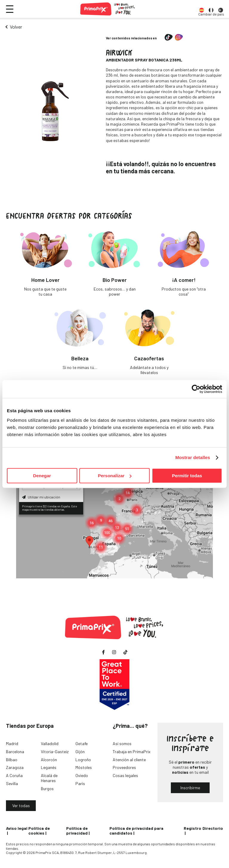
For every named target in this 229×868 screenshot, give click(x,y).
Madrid (12, 743)
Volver (16, 27)
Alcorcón (49, 760)
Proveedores (124, 767)
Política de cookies (39, 831)
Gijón (80, 752)
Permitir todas (187, 476)
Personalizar (115, 476)
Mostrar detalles (193, 457)
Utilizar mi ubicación (41, 497)
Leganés (49, 767)
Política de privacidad (77, 831)
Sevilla (12, 783)
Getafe (82, 743)
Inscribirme (190, 788)
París (80, 783)
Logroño (83, 760)
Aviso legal (17, 828)
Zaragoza (15, 767)
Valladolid (50, 743)
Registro (192, 828)
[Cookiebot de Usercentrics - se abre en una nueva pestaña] (196, 389)
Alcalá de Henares (49, 778)
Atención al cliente (129, 760)
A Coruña (14, 775)
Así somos (122, 743)
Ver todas (21, 806)
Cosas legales (125, 775)
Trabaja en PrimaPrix (132, 752)
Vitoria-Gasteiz (55, 752)
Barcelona (15, 752)
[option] (202, 9)
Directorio (213, 828)
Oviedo (82, 775)
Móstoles (84, 767)
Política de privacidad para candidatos (136, 831)
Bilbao (12, 760)
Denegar (42, 476)
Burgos (47, 789)
